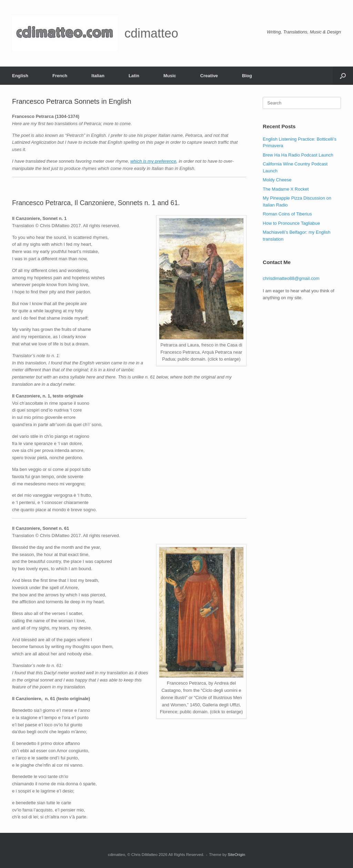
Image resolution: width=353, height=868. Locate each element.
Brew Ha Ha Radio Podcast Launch (298, 155)
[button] (343, 76)
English (20, 76)
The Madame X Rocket (286, 189)
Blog (247, 76)
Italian (98, 76)
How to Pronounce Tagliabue (291, 223)
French (60, 76)
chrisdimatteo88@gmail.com (291, 278)
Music (170, 76)
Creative (209, 76)
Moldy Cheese (277, 180)
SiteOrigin (237, 855)
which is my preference (153, 161)
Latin (134, 76)
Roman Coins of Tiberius (287, 214)
